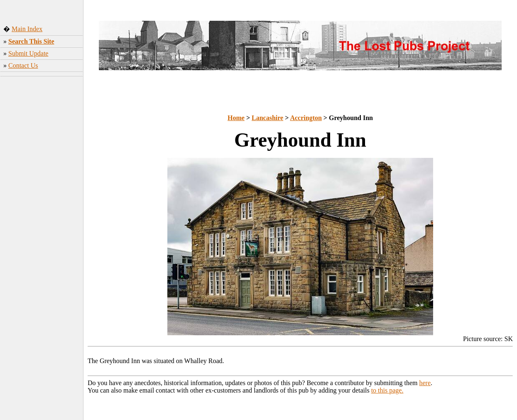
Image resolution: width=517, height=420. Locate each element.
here (425, 383)
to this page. (387, 390)
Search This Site (31, 41)
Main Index (27, 29)
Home (236, 118)
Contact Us (23, 65)
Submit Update (28, 53)
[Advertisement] (42, 203)
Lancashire (267, 118)
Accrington (306, 118)
